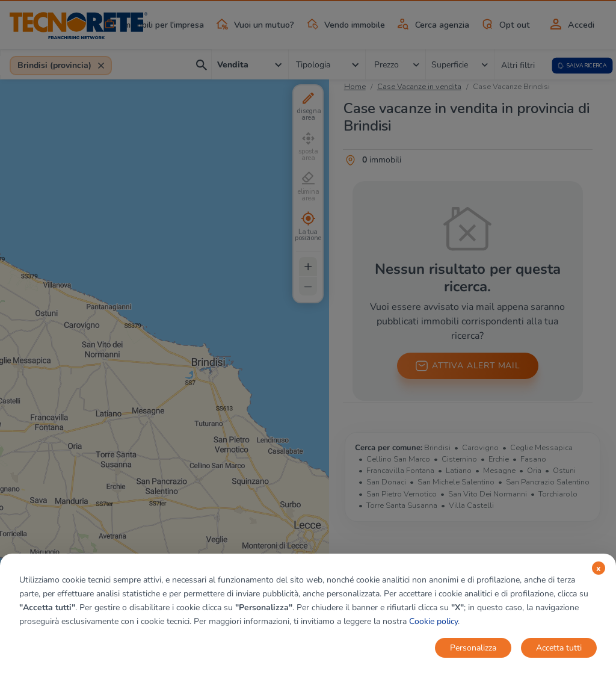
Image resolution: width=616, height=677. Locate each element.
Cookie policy (433, 621)
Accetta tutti (559, 648)
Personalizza (473, 648)
